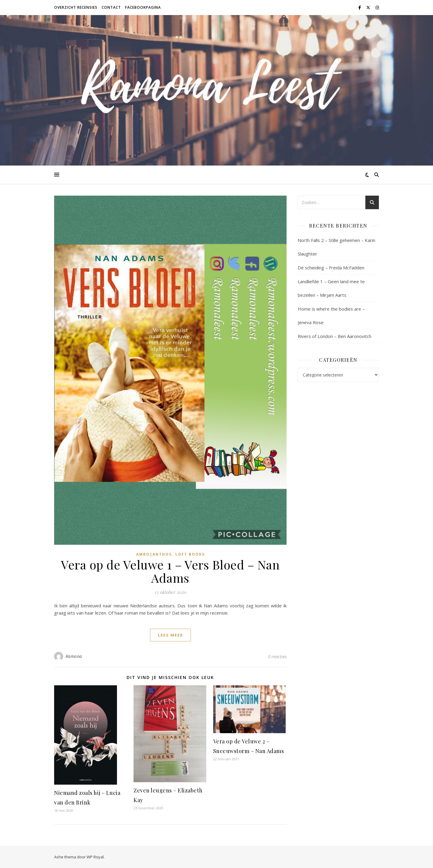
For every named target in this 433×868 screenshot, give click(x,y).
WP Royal (95, 857)
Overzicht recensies (76, 7)
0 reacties (277, 656)
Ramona (74, 656)
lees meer (170, 635)
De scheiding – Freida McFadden (331, 268)
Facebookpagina (143, 7)
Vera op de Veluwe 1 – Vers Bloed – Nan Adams (170, 571)
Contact (111, 7)
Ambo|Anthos (154, 554)
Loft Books (190, 554)
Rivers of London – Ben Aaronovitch (335, 336)
